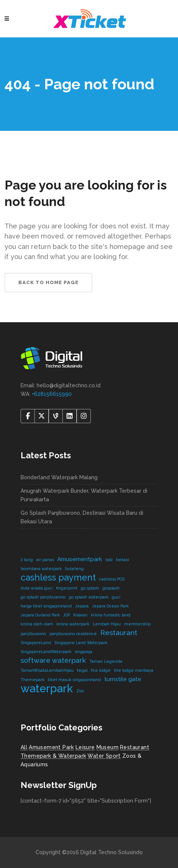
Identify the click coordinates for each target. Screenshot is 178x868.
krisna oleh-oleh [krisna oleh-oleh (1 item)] (37, 624)
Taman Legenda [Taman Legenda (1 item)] (106, 661)
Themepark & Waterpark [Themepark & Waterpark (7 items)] (53, 756)
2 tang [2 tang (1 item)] (27, 560)
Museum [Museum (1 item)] (108, 747)
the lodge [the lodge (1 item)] (101, 670)
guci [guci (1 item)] (116, 597)
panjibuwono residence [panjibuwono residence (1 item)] (73, 634)
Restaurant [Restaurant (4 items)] (135, 747)
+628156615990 (52, 394)
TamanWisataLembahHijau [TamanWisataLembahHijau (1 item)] (47, 670)
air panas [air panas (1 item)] (45, 560)
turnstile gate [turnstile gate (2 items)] (123, 679)
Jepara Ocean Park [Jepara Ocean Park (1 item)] (110, 606)
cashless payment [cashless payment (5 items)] (58, 577)
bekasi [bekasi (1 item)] (122, 560)
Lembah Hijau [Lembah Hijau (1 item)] (107, 624)
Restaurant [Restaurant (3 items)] (119, 632)
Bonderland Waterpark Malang (59, 477)
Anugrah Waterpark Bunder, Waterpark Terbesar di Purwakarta (84, 495)
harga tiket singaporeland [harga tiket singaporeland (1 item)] (46, 606)
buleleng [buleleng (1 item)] (74, 569)
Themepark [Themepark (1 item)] (33, 680)
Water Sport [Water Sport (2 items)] (104, 756)
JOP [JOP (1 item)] (67, 615)
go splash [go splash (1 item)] (90, 588)
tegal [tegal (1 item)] (82, 670)
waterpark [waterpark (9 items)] (47, 688)
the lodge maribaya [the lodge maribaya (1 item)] (134, 670)
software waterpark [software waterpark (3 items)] (53, 660)
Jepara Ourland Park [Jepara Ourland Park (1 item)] (40, 615)
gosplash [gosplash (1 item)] (111, 588)
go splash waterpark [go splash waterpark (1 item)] (89, 597)
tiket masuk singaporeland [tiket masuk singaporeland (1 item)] (74, 680)
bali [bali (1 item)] (109, 560)
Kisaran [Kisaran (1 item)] (80, 615)
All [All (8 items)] (24, 747)
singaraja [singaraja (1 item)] (84, 652)
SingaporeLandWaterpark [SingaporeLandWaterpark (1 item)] (46, 652)
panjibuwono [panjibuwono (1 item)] (33, 634)
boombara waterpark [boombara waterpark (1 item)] (41, 569)
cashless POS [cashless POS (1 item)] (112, 579)
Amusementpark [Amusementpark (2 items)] (80, 559)
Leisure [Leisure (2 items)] (85, 747)
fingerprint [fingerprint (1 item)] (67, 588)
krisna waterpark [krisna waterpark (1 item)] (73, 624)
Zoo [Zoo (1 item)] (80, 691)
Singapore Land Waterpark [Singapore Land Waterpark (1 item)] (81, 643)
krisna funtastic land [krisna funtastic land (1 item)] (111, 615)
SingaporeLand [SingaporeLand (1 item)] (36, 643)
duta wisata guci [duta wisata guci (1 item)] (37, 588)
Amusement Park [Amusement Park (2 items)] (51, 747)
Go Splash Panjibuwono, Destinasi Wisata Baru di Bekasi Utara (82, 517)
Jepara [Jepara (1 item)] (82, 606)
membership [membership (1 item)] (137, 624)
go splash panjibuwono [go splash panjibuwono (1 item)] (43, 597)
